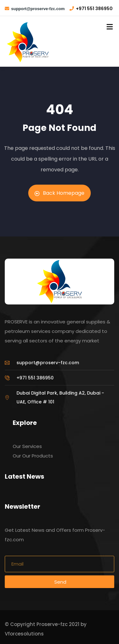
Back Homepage (60, 193)
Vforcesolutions (24, 634)
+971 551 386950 (94, 9)
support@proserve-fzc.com (38, 9)
